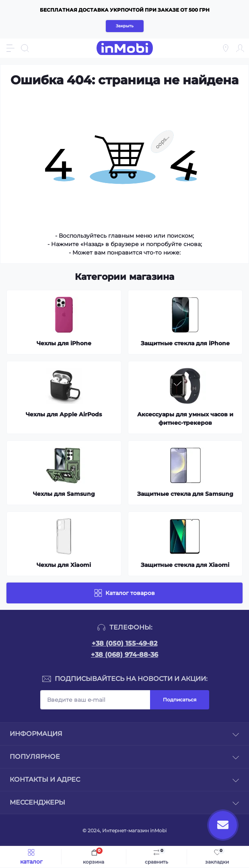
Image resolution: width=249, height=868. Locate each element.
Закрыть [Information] (125, 26)
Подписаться (180, 700)
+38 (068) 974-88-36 (124, 655)
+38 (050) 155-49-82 (124, 643)
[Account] (240, 48)
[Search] (25, 48)
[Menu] (10, 48)
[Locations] (226, 48)
